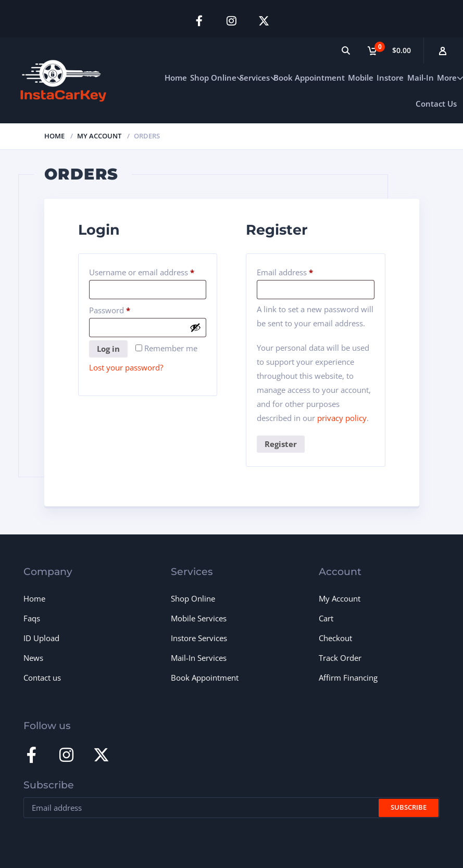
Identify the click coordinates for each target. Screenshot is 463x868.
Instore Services (199, 638)
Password (126, 308)
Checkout (335, 638)
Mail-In (421, 77)
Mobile (361, 77)
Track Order (340, 658)
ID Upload (41, 638)
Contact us (42, 678)
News (33, 658)
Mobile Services (199, 618)
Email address (301, 270)
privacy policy (342, 417)
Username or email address (148, 270)
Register (281, 444)
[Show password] (195, 327)
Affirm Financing (348, 678)
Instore (390, 77)
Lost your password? (126, 367)
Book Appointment (309, 77)
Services (255, 77)
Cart (326, 618)
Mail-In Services (199, 658)
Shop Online (213, 77)
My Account (99, 135)
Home (176, 77)
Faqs (32, 618)
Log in (108, 349)
